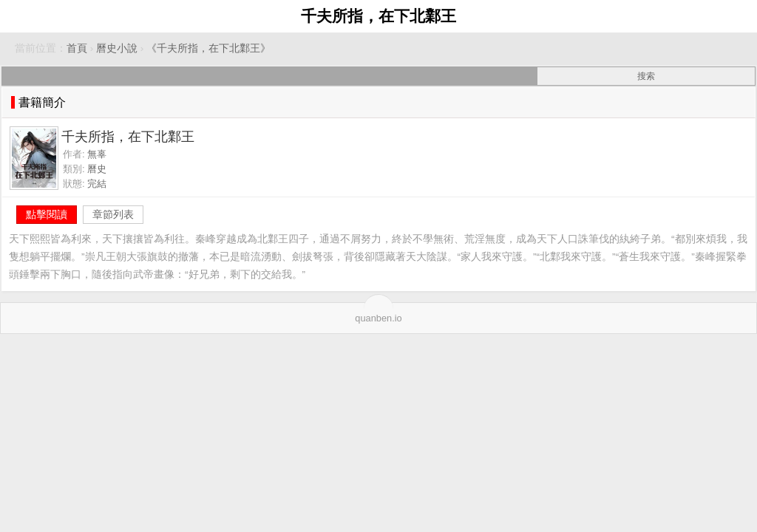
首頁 (77, 48)
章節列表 (113, 214)
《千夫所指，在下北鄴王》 (208, 48)
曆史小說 (117, 48)
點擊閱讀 (47, 214)
